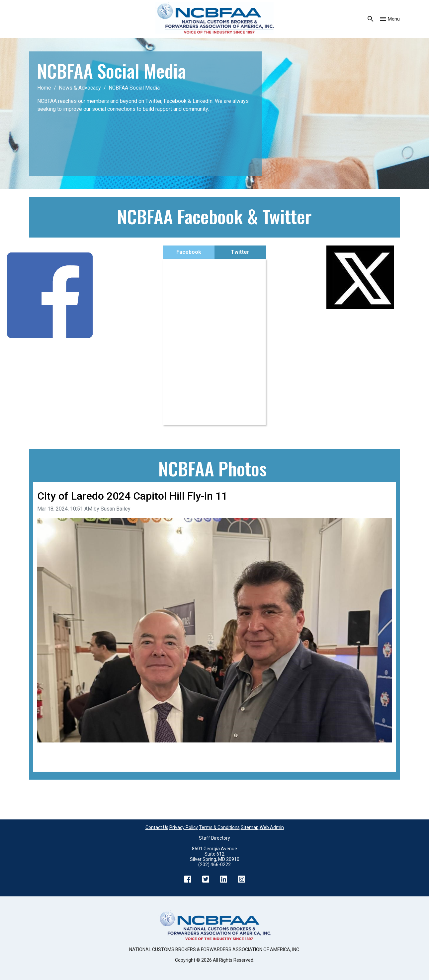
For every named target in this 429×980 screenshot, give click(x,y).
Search (371, 19)
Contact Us (157, 827)
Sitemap (250, 827)
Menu (394, 19)
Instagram (241, 879)
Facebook (189, 252)
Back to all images (58, 760)
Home (44, 88)
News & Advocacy (80, 88)
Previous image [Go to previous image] (55, 752)
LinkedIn (223, 879)
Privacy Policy (184, 827)
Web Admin (272, 827)
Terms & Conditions (219, 827)
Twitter (240, 252)
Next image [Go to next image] (379, 752)
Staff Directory (214, 838)
